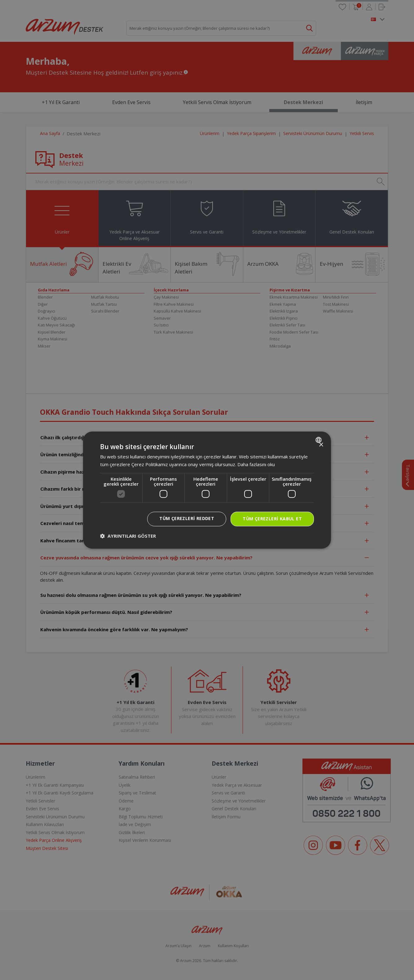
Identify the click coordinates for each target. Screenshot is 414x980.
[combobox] (319, 440)
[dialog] (207, 490)
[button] (128, 536)
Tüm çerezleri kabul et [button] (272, 519)
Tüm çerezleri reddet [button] (187, 518)
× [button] (321, 445)
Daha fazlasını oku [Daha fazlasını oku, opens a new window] (256, 464)
